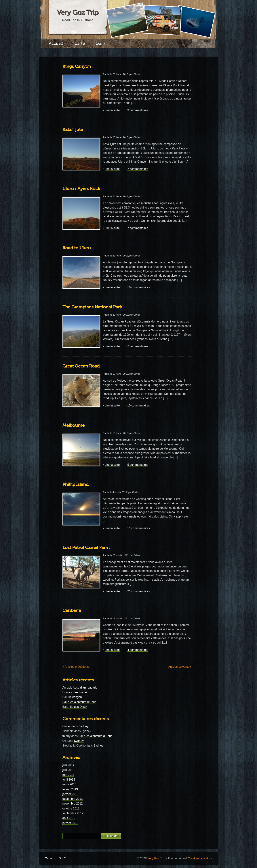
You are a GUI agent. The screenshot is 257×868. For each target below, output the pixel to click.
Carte (80, 44)
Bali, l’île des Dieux (75, 707)
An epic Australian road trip (80, 688)
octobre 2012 (71, 808)
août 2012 (69, 818)
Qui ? (100, 44)
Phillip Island (76, 484)
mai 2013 (68, 775)
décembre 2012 (73, 799)
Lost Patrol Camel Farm (86, 548)
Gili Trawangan (72, 697)
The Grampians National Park (92, 307)
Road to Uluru (77, 248)
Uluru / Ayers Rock (81, 189)
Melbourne (74, 425)
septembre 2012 (73, 813)
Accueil (56, 44)
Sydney (83, 726)
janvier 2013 (70, 794)
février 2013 (70, 789)
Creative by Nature (200, 858)
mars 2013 (69, 784)
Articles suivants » (180, 667)
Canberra (72, 611)
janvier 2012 (70, 823)
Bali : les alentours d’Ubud (79, 702)
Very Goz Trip (78, 12)
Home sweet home (75, 692)
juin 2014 (68, 765)
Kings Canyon (77, 66)
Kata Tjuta (73, 130)
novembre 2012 (73, 804)
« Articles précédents (76, 667)
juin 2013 (68, 770)
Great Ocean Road (81, 366)
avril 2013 (69, 780)
